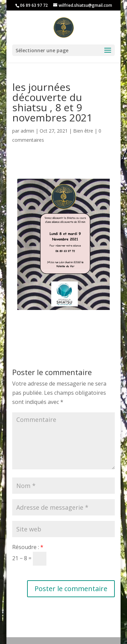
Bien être (83, 131)
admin (27, 131)
